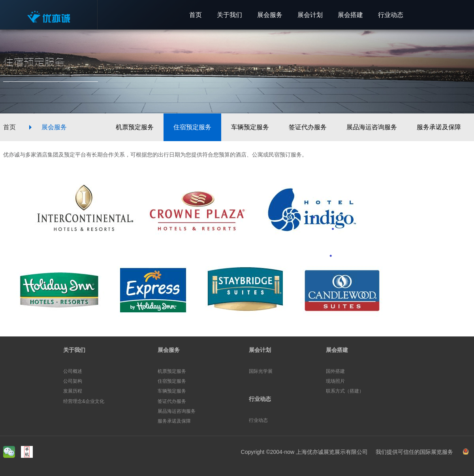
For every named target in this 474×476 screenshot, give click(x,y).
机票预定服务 (135, 127)
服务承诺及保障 (439, 127)
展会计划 (260, 350)
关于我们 (74, 350)
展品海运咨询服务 (372, 127)
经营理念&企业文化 (84, 401)
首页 (9, 127)
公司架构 (73, 381)
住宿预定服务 (192, 127)
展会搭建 (337, 350)
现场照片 (335, 381)
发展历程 (73, 391)
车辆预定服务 (250, 127)
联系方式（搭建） (345, 391)
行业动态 (260, 399)
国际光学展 (261, 371)
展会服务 (54, 127)
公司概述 (73, 371)
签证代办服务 (308, 127)
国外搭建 (335, 371)
